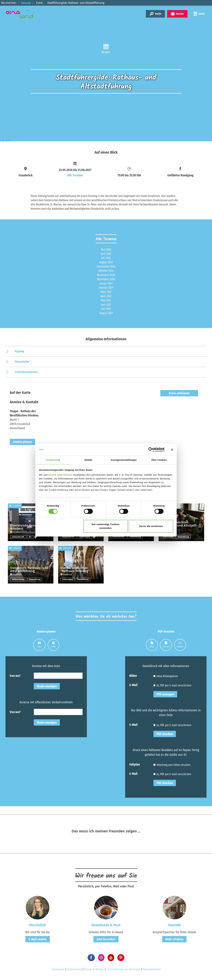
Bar (30, 537)
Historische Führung (120, 537)
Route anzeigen (47, 686)
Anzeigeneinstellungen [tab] (124, 460)
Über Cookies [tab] (159, 460)
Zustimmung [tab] (53, 460)
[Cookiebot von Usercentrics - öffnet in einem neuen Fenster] (151, 449)
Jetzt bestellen (106, 939)
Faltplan (135, 764)
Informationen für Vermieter (124, 969)
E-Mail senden (38, 939)
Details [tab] (88, 460)
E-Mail (133, 685)
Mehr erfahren (174, 939)
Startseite (28, 3)
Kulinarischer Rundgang (69, 537)
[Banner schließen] (172, 449)
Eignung (20, 351)
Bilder (133, 676)
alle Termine (75, 175)
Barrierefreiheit (152, 969)
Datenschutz (74, 969)
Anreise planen (22, 442)
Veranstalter (22, 362)
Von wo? (15, 676)
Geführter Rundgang (19, 579)
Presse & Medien (94, 969)
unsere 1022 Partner (60, 475)
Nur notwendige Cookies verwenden (106, 526)
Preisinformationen (26, 372)
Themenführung (136, 537)
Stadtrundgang (85, 537)
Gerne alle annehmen (151, 526)
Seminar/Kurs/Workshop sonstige (19, 537)
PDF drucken (165, 734)
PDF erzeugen (165, 694)
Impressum (58, 969)
